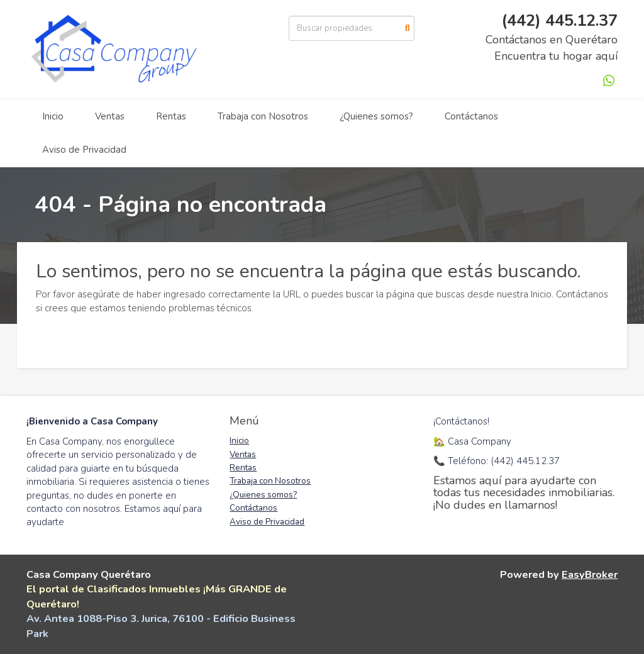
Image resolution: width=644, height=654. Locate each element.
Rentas (171, 116)
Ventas (110, 116)
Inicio (53, 116)
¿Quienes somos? (376, 116)
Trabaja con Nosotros (263, 116)
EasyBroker (590, 574)
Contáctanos (471, 116)
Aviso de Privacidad (84, 150)
